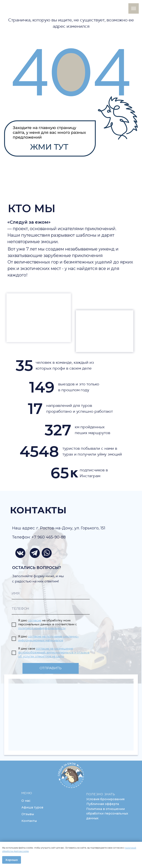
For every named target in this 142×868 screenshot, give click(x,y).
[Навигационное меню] (134, 8)
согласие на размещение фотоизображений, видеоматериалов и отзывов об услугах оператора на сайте (54, 653)
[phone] (51, 609)
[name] (51, 594)
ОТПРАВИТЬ (51, 668)
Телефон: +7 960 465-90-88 (39, 537)
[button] (105, 799)
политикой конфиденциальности (42, 628)
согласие (35, 621)
